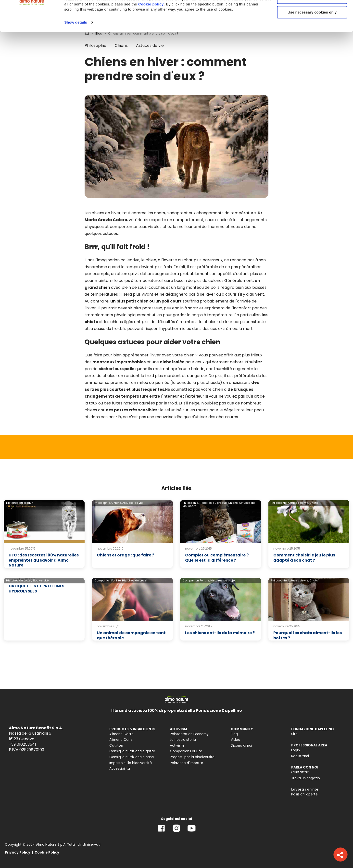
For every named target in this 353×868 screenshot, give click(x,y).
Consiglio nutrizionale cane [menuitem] (132, 757)
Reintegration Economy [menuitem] (189, 734)
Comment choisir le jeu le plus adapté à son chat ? (304, 558)
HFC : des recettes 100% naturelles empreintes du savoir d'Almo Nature (44, 560)
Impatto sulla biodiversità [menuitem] (131, 763)
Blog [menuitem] (234, 734)
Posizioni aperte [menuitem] (304, 794)
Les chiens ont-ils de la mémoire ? (220, 633)
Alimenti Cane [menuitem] (121, 740)
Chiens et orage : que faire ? (126, 555)
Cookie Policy (47, 852)
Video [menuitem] (235, 740)
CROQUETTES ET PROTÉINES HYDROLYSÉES (37, 589)
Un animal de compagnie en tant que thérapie (131, 635)
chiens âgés (122, 322)
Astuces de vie (132, 503)
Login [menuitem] (296, 750)
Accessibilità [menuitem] (120, 769)
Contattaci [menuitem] (300, 772)
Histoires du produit (20, 503)
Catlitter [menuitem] (116, 746)
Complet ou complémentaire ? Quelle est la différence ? (217, 558)
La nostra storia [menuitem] (183, 740)
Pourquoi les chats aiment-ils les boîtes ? (308, 635)
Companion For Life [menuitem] (186, 751)
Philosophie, (102, 503)
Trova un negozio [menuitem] (306, 778)
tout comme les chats (144, 213)
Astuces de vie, (298, 503)
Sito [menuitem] (294, 734)
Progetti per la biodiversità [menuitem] (192, 757)
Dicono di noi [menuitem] (241, 746)
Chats (192, 506)
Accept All (312, 12)
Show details (76, 51)
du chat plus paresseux (200, 260)
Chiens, (116, 503)
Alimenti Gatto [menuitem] (121, 734)
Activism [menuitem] (177, 746)
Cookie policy (151, 33)
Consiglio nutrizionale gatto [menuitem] (132, 751)
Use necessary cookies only (312, 41)
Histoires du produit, (213, 503)
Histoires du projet (135, 580)
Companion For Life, (108, 580)
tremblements (99, 315)
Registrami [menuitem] (300, 756)
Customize (312, 27)
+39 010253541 (22, 744)
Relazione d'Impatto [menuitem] (187, 763)
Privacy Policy (18, 852)
